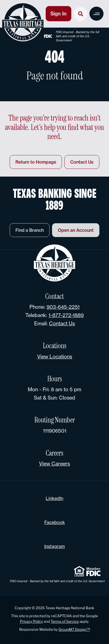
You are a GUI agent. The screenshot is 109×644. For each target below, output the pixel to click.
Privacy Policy (32, 621)
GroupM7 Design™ (74, 629)
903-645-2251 (63, 307)
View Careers (54, 464)
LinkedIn (54, 498)
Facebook (55, 522)
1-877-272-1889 (66, 315)
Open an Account (76, 232)
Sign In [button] (58, 14)
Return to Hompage (36, 162)
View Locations (55, 356)
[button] (96, 14)
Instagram (55, 546)
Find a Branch (30, 232)
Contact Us (82, 162)
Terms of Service (65, 621)
